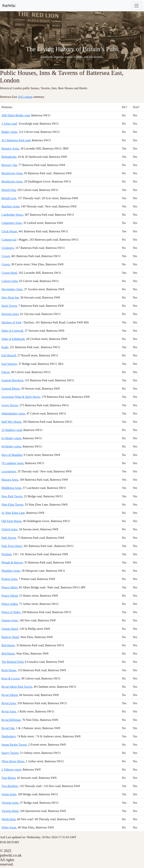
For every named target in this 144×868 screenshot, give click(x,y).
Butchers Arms (10, 206)
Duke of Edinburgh (13, 339)
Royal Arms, (9, 703)
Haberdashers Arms (13, 413)
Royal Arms (9, 711)
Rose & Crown (10, 678)
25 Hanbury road (12, 430)
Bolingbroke (9, 157)
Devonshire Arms (12, 289)
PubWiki (9, 6)
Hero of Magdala (12, 455)
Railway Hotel (10, 637)
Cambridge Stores (12, 215)
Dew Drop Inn (10, 297)
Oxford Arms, (10, 529)
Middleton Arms (11, 488)
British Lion (9, 198)
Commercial (9, 240)
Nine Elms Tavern (12, 505)
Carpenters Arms (12, 223)
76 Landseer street (12, 463)
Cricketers (8, 248)
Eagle (5, 347)
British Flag (9, 190)
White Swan (9, 827)
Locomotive (9, 471)
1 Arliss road (9, 124)
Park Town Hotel (12, 546)
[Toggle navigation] (136, 6)
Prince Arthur (10, 604)
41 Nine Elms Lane (13, 513)
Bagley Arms (9, 132)
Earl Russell (9, 355)
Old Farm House (12, 521)
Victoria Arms (10, 803)
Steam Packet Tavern (14, 745)
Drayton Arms (10, 314)
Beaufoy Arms (10, 149)
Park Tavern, (9, 538)
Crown (6, 256)
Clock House (9, 231)
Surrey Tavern (10, 753)
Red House (8, 645)
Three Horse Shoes (13, 761)
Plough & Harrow (12, 562)
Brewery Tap (9, 165)
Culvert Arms (10, 281)
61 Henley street (11, 438)
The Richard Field (12, 662)
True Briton (9, 778)
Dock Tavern (9, 306)
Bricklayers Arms (12, 173)
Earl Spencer (9, 364)
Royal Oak (8, 728)
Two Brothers (10, 786)
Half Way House (11, 422)
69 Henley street (11, 446)
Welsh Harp (9, 819)
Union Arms (9, 794)
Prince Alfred (10, 596)
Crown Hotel (9, 273)
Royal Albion (10, 695)
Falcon (6, 372)
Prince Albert (9, 587)
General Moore (11, 389)
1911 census (25, 97)
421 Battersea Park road (16, 140)
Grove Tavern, (10, 405)
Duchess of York (11, 322)
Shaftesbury (9, 736)
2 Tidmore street (11, 770)
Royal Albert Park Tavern (17, 687)
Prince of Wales (11, 612)
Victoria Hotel (10, 811)
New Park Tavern (12, 496)
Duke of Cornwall (12, 331)
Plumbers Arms (11, 571)
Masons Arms (10, 480)
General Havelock (12, 380)
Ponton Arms (9, 579)
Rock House (9, 670)
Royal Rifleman (11, 720)
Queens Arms (10, 620)
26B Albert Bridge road (16, 115)
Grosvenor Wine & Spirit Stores (21, 397)
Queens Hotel (10, 629)
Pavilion (6, 554)
